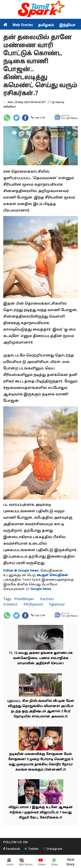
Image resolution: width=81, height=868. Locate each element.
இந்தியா (67, 25)
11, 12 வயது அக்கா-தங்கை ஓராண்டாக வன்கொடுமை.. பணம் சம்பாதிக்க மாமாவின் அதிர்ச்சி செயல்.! (41, 658)
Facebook (12, 849)
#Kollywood (33, 604)
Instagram (53, 849)
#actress (47, 599)
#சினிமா (9, 107)
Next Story (70, 862)
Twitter (32, 849)
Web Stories (23, 25)
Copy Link (39, 118)
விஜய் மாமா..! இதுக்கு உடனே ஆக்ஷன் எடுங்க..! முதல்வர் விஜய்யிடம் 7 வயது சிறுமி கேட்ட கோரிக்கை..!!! (41, 813)
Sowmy (60, 102)
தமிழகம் (46, 25)
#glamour (56, 604)
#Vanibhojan (24, 599)
